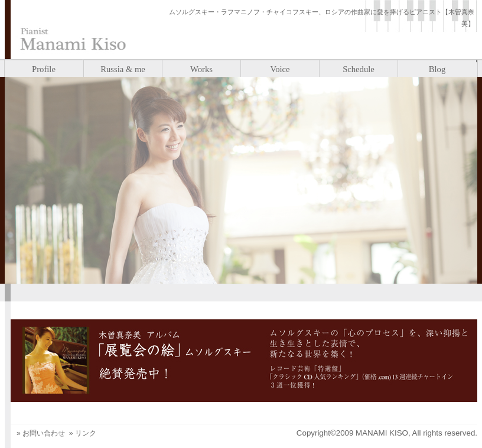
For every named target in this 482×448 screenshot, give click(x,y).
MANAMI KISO (382, 433)
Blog (437, 69)
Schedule (359, 69)
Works (201, 69)
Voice (280, 69)
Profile (44, 69)
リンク (86, 433)
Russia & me (123, 69)
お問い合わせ (44, 433)
